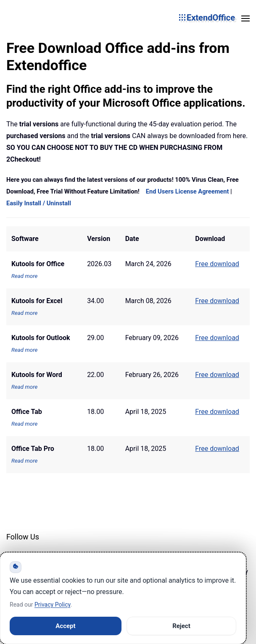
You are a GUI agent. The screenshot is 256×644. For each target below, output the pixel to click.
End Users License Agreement (187, 191)
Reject (181, 626)
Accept (65, 626)
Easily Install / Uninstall (39, 203)
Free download (217, 412)
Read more (24, 276)
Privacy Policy (52, 605)
